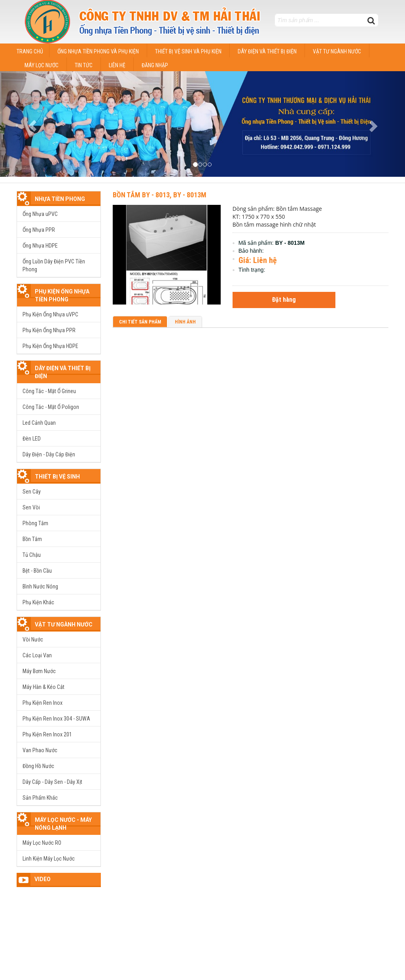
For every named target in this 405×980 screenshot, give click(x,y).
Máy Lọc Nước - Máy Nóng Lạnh (63, 824)
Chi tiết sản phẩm (140, 322)
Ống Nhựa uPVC (40, 214)
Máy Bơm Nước (39, 671)
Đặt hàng (284, 300)
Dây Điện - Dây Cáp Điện (49, 454)
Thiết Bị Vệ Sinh (57, 477)
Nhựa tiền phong (60, 199)
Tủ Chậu (32, 555)
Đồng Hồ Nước (38, 766)
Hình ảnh (185, 322)
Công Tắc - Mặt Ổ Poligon (51, 407)
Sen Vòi (31, 507)
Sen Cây (32, 492)
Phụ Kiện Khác (38, 602)
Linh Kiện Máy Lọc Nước (49, 859)
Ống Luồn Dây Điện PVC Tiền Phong (54, 265)
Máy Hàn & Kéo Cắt (44, 687)
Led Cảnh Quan (39, 423)
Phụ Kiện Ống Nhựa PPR (49, 330)
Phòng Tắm (35, 523)
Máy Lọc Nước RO (42, 843)
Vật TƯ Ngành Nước (64, 624)
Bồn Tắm (32, 539)
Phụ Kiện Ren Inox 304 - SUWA (56, 719)
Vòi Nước (33, 639)
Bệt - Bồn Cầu (37, 571)
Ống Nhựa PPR (39, 230)
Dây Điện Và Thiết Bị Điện (63, 372)
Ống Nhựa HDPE (40, 246)
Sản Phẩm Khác (40, 798)
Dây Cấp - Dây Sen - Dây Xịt (52, 782)
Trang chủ (30, 51)
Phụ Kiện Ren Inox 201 (47, 734)
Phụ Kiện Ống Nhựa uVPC (50, 314)
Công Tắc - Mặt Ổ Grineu (49, 391)
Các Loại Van (37, 655)
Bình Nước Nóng (40, 586)
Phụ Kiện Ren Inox (43, 703)
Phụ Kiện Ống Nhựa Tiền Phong (62, 295)
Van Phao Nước (40, 750)
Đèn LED (32, 439)
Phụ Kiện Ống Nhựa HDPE (50, 346)
